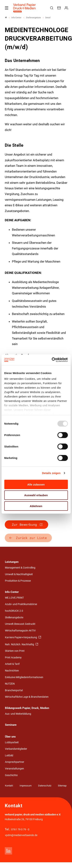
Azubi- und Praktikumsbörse (21, 604)
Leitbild (9, 756)
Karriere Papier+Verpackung (21, 637)
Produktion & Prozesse (18, 581)
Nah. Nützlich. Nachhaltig (20, 644)
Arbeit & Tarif (12, 664)
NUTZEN (10, 684)
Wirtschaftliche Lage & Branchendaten (27, 697)
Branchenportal (14, 690)
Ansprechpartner (15, 762)
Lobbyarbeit (12, 742)
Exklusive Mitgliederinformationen (24, 677)
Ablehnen (36, 506)
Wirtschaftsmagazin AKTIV (20, 631)
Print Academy (13, 658)
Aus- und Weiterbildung (18, 714)
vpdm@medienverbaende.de (21, 835)
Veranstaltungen (14, 769)
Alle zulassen (36, 484)
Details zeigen (51, 473)
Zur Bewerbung (24, 525)
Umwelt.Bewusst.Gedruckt (20, 624)
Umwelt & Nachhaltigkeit (19, 574)
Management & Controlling (20, 568)
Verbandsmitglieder (16, 749)
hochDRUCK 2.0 (14, 611)
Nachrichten (12, 671)
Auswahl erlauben (36, 495)
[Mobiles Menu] (7, 8)
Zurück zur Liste (31, 538)
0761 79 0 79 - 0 (20, 830)
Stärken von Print (15, 651)
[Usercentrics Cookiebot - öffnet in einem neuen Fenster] (52, 360)
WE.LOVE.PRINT (14, 598)
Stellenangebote (14, 618)
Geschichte (11, 775)
